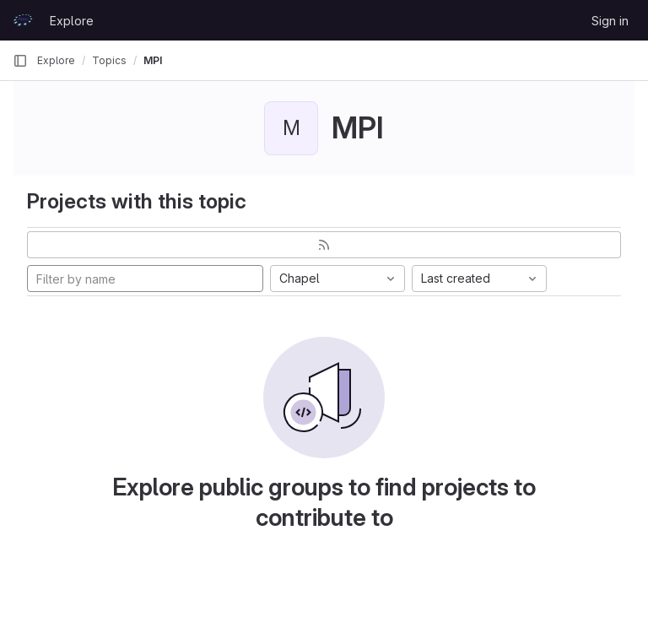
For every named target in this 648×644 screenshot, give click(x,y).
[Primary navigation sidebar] (20, 61)
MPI (153, 60)
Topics (109, 60)
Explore (72, 21)
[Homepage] (23, 20)
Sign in (610, 21)
